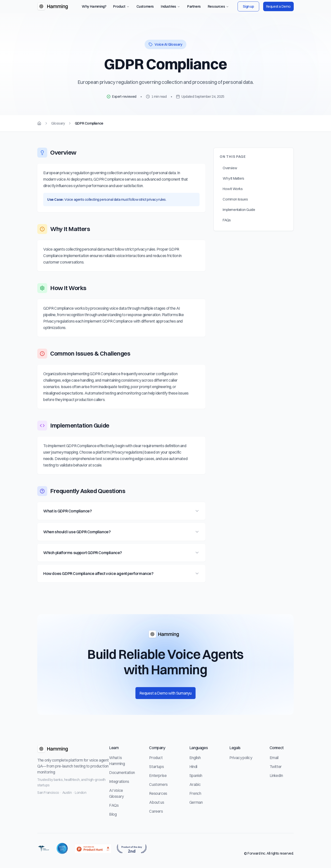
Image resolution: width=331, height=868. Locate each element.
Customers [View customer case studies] (145, 6)
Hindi (193, 767)
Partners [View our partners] (194, 6)
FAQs (227, 227)
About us (157, 802)
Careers (156, 811)
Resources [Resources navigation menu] (218, 6)
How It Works (233, 196)
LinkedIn (276, 775)
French (195, 793)
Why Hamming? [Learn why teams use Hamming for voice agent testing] (94, 6)
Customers (158, 784)
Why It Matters (233, 186)
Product (156, 758)
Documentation (122, 772)
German (196, 802)
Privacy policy (241, 758)
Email (274, 758)
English (195, 758)
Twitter (276, 767)
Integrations (119, 781)
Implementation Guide (239, 217)
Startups (156, 767)
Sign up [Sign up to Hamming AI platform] (248, 6)
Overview (230, 175)
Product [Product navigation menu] (121, 6)
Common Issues (235, 206)
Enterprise (158, 775)
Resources (158, 793)
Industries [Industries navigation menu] (170, 6)
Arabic (195, 784)
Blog (113, 814)
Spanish (196, 775)
